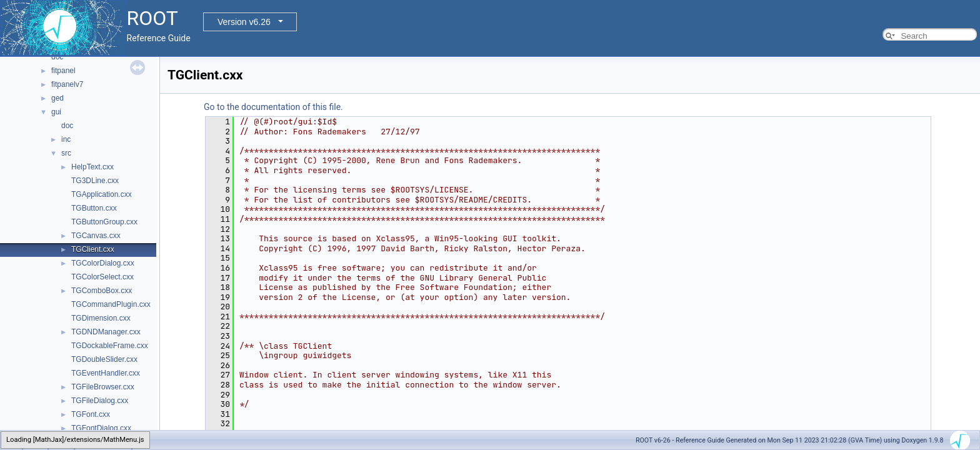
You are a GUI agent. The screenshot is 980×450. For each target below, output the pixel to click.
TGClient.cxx (93, 249)
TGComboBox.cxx (102, 291)
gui (56, 112)
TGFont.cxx (91, 414)
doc (57, 57)
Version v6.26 (244, 22)
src (66, 153)
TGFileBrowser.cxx (103, 387)
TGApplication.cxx (102, 194)
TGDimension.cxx (101, 318)
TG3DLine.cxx (95, 181)
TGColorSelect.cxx (102, 277)
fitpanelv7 (67, 84)
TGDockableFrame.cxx (110, 346)
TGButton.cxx (94, 208)
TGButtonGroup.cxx (104, 222)
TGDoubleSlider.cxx (104, 359)
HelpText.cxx (92, 167)
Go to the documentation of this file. (273, 107)
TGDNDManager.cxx (106, 332)
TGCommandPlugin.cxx (111, 304)
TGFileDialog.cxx (100, 401)
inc (66, 139)
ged (57, 98)
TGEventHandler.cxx (106, 373)
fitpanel (63, 71)
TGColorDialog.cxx (103, 263)
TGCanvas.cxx (96, 236)
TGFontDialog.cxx (101, 428)
